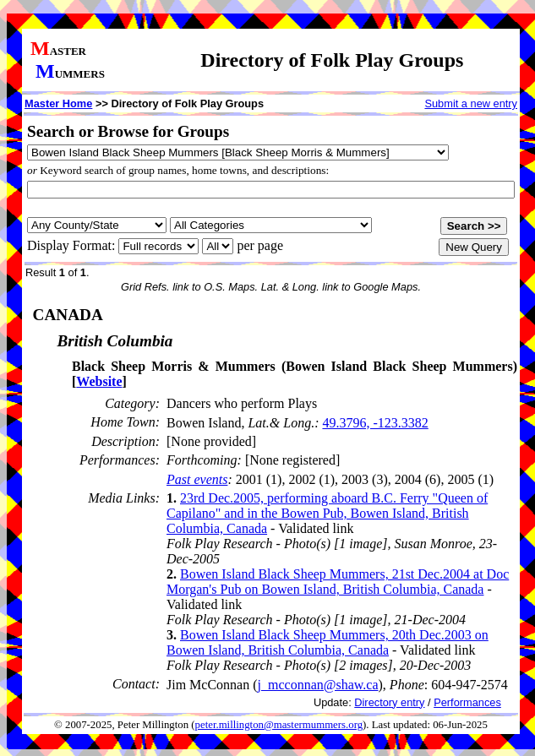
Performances (467, 702)
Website (99, 381)
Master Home (58, 103)
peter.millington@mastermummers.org (279, 725)
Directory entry (389, 702)
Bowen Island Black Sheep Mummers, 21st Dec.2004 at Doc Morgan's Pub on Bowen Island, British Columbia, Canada (338, 582)
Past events (197, 479)
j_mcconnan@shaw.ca (318, 685)
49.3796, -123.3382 (375, 423)
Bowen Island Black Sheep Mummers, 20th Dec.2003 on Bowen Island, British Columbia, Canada (328, 642)
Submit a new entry (471, 103)
